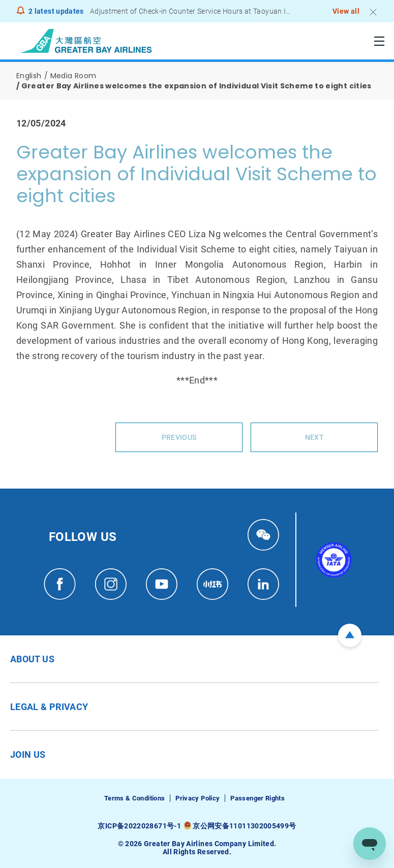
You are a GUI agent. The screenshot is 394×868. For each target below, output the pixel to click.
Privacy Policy (198, 798)
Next (314, 437)
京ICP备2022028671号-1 (139, 826)
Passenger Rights (257, 798)
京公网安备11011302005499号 (244, 826)
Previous (179, 437)
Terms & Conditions (134, 798)
